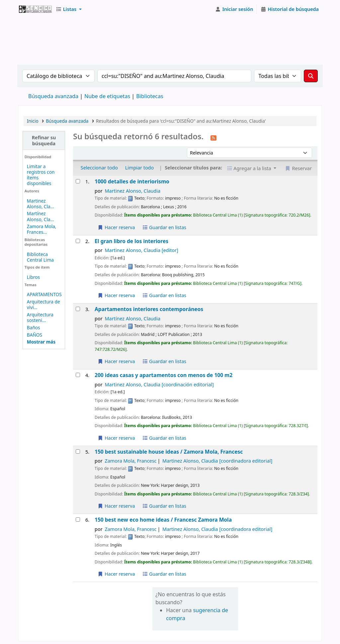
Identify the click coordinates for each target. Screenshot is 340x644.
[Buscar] (311, 76)
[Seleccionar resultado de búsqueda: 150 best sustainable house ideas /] (78, 451)
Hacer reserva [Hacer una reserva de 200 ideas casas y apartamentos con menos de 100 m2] (116, 438)
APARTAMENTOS (44, 294)
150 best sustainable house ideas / (169, 452)
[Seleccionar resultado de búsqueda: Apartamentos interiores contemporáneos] (78, 309)
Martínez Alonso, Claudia (133, 319)
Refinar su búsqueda (44, 140)
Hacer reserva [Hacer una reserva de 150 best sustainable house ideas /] (116, 506)
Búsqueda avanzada (53, 96)
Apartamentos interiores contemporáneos (149, 309)
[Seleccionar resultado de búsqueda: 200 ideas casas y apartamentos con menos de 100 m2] (78, 375)
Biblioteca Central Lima (40, 257)
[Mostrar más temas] (41, 342)
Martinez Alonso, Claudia (133, 191)
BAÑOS (35, 335)
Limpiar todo (140, 168)
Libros (33, 277)
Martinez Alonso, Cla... (41, 204)
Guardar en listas (164, 227)
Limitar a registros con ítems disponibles (41, 175)
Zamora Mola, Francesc (131, 461)
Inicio (33, 121)
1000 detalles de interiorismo (132, 182)
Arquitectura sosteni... (40, 317)
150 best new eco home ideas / (163, 520)
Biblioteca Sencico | (35, 9)
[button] (69, 9)
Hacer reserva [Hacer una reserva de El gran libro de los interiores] (116, 295)
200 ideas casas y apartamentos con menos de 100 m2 (164, 375)
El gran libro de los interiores (131, 241)
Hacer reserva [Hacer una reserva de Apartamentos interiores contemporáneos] (116, 361)
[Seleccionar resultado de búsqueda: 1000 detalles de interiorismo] (78, 181)
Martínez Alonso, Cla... (41, 216)
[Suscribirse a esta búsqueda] (213, 137)
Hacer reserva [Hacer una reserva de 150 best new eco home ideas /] (116, 574)
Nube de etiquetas (107, 96)
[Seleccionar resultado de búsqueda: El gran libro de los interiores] (78, 241)
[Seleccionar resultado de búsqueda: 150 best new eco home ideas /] (78, 519)
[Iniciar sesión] (234, 9)
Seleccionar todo (99, 168)
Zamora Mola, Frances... (42, 229)
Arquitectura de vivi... (43, 304)
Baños (34, 327)
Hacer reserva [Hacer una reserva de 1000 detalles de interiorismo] (116, 227)
